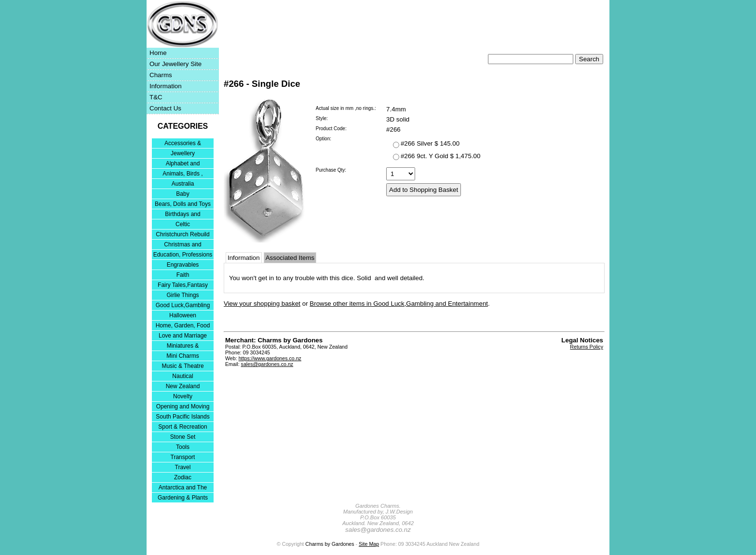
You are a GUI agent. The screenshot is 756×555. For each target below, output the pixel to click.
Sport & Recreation (182, 427)
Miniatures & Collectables (183, 346)
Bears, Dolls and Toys (183, 204)
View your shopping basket (262, 304)
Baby (182, 194)
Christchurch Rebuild (182, 234)
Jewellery (183, 153)
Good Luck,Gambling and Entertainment (183, 306)
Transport (183, 457)
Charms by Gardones (330, 544)
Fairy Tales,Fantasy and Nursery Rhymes (183, 286)
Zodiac (183, 477)
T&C (156, 97)
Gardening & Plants (183, 498)
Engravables (183, 265)
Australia (183, 184)
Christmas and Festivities (182, 245)
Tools (183, 447)
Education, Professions (183, 255)
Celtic (183, 224)
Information (166, 86)
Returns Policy (587, 347)
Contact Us (165, 108)
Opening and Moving (183, 406)
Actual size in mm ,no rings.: (346, 108)
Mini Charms (182, 356)
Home (158, 53)
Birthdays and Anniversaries (182, 215)
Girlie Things (182, 295)
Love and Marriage (183, 336)
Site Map (369, 544)
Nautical (182, 376)
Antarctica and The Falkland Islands (183, 488)
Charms (161, 75)
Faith (183, 275)
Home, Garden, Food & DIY (183, 326)
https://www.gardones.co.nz (270, 358)
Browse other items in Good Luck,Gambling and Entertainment (399, 304)
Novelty (183, 396)
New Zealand (183, 386)
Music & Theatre (182, 366)
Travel (183, 467)
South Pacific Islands (182, 417)
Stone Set (183, 437)
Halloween (183, 315)
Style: (322, 118)
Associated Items (290, 258)
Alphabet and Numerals (183, 164)
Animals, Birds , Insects (182, 174)
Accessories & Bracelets (183, 144)
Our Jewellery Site (175, 64)
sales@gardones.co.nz (267, 364)
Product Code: (331, 129)
